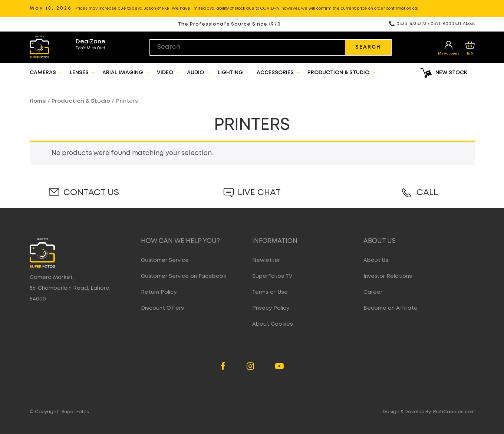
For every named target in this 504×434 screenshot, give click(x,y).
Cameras (46, 72)
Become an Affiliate (391, 308)
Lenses (82, 72)
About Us (376, 260)
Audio (198, 72)
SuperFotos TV (272, 276)
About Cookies (273, 324)
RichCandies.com (454, 412)
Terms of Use (270, 292)
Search (368, 47)
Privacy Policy (271, 308)
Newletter (266, 260)
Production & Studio (341, 72)
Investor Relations (388, 276)
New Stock (451, 73)
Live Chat (259, 193)
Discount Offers (162, 308)
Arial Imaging (126, 72)
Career (373, 292)
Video (168, 72)
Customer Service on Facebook (184, 276)
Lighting (233, 72)
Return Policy (159, 292)
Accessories (278, 72)
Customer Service (165, 260)
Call (427, 193)
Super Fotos (75, 412)
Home (38, 101)
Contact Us (91, 193)
